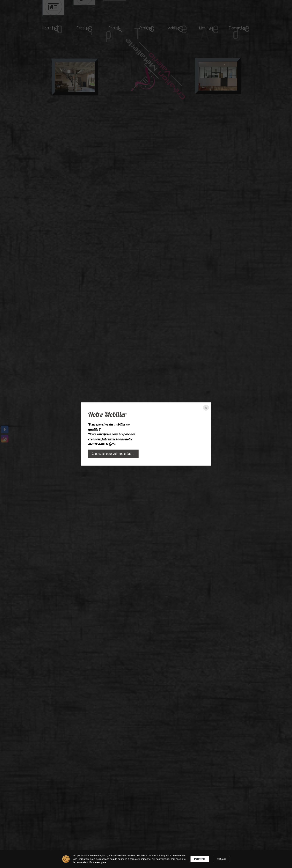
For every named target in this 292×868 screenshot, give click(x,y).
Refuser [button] (221, 859)
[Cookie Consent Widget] (146, 859)
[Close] (206, 408)
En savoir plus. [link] (98, 862)
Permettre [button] (200, 859)
